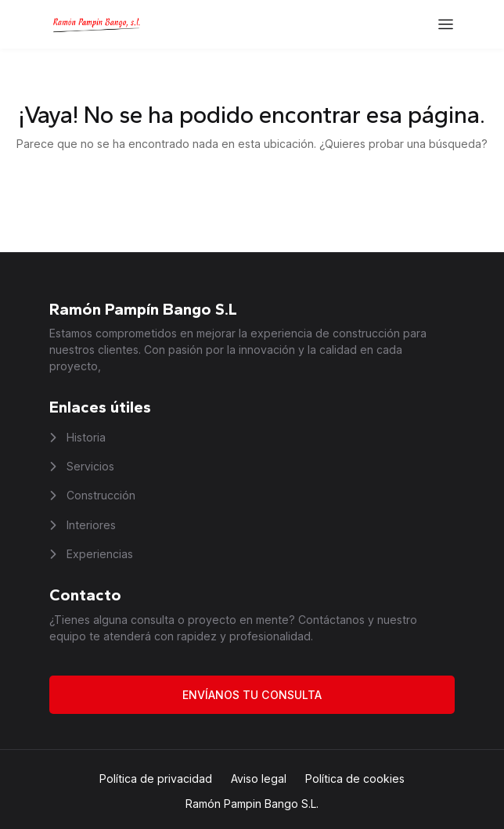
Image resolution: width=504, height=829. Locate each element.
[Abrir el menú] (446, 25)
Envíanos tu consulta (252, 695)
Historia (85, 437)
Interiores (90, 525)
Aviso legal (259, 779)
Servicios (89, 466)
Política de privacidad (156, 779)
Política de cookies (355, 779)
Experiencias (98, 554)
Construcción (99, 495)
